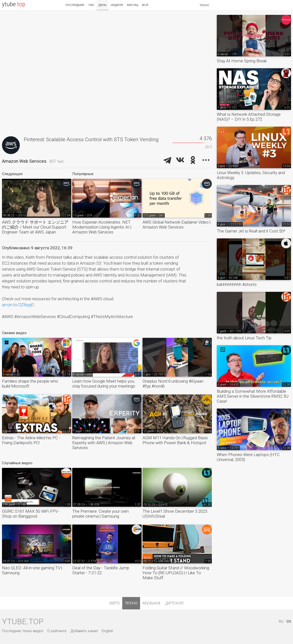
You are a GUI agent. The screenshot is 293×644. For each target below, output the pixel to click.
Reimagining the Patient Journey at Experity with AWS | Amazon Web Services (104, 443)
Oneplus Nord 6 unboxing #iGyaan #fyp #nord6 (173, 384)
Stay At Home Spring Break (242, 61)
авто (115, 603)
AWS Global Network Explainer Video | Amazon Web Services (176, 225)
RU (281, 621)
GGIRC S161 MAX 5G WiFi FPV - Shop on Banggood (31, 514)
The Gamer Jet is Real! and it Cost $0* (251, 231)
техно (131, 603)
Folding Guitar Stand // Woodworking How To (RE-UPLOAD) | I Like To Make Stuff (176, 573)
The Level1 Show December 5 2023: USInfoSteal (175, 514)
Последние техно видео (23, 631)
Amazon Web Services (24, 161)
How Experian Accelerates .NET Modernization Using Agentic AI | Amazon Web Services (102, 227)
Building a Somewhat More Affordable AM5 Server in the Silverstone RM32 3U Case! (253, 396)
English (108, 631)
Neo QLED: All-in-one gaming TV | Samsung (32, 570)
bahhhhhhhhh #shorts (237, 284)
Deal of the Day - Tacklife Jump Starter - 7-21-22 (101, 570)
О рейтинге (57, 631)
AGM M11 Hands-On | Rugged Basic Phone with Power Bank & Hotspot (175, 440)
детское (174, 603)
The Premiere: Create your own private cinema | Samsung (100, 514)
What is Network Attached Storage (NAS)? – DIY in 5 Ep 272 (249, 117)
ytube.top (23, 621)
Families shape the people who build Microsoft (30, 384)
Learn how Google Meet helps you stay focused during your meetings (104, 384)
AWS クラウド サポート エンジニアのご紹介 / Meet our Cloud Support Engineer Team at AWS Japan (35, 227)
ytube (14, 4)
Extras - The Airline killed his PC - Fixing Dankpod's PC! (31, 440)
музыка (151, 603)
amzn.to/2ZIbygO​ (18, 305)
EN (289, 621)
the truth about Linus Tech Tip (244, 338)
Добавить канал (84, 631)
